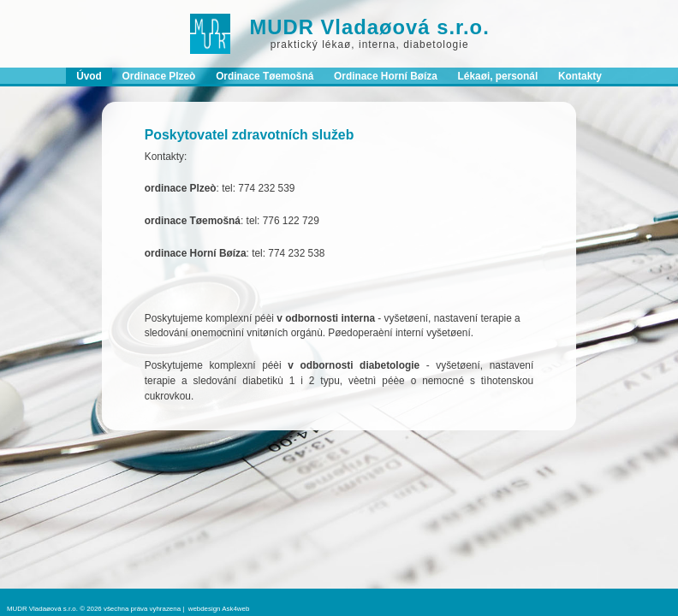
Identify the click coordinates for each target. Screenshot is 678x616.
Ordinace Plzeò (159, 76)
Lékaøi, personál (498, 76)
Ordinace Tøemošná (265, 76)
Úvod (89, 76)
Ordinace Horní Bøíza (386, 76)
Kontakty (580, 76)
